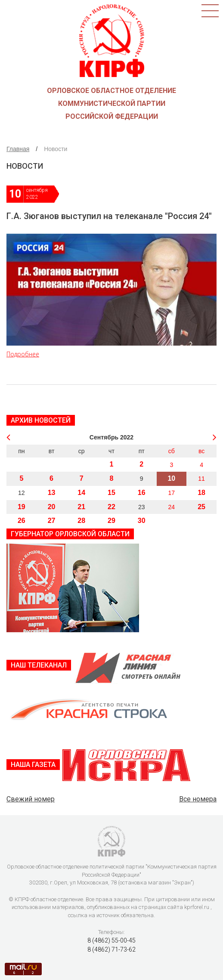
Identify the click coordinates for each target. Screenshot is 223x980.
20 (52, 507)
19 (22, 507)
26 (22, 521)
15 (111, 493)
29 (111, 521)
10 (171, 478)
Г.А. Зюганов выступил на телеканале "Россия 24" (109, 216)
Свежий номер (31, 799)
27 (52, 521)
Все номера (198, 799)
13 (52, 493)
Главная (18, 149)
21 (81, 507)
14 (81, 493)
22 (111, 507)
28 (81, 521)
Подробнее (23, 354)
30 (142, 521)
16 (142, 493)
